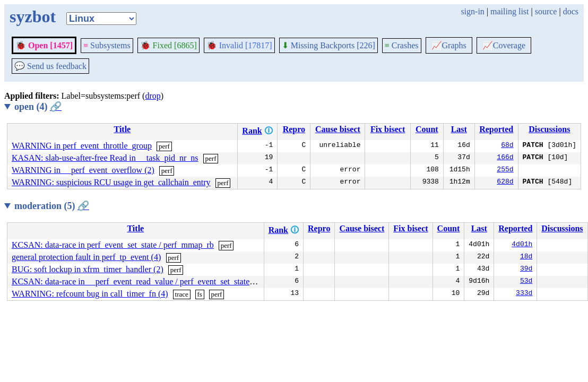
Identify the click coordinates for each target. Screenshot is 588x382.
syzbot (33, 16)
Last (459, 129)
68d (507, 146)
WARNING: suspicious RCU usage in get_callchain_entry (111, 182)
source (546, 11)
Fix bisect (388, 129)
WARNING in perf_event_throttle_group (82, 146)
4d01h (522, 245)
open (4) (38, 107)
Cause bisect (338, 129)
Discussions (549, 129)
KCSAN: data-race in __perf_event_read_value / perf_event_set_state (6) (137, 281)
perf (164, 146)
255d (505, 170)
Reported (496, 129)
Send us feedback (50, 66)
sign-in (472, 11)
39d (526, 270)
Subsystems (107, 45)
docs (571, 11)
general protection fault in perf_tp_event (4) (86, 257)
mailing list (509, 11)
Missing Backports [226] (328, 45)
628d (505, 183)
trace (182, 294)
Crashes (402, 45)
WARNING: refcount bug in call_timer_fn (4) (90, 294)
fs (199, 294)
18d (526, 257)
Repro (294, 129)
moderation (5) (52, 206)
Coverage (504, 45)
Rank (252, 131)
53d (526, 282)
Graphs (449, 45)
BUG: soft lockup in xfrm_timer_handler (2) (88, 269)
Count (427, 129)
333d (524, 294)
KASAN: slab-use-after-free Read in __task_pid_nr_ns (105, 158)
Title (123, 129)
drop (153, 96)
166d (505, 158)
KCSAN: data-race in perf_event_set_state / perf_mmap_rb (113, 245)
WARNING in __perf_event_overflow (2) (83, 170)
